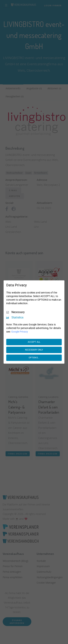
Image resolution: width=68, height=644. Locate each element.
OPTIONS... (34, 358)
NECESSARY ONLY (34, 350)
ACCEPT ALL (34, 342)
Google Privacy (20, 332)
